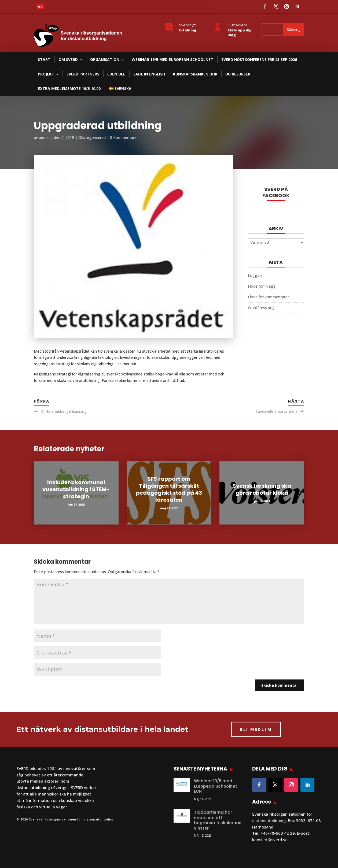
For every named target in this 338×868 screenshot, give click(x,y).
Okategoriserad (92, 137)
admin (44, 137)
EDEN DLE (116, 74)
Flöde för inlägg (262, 286)
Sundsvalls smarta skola (277, 411)
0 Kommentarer (124, 137)
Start (44, 59)
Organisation (105, 59)
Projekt (46, 74)
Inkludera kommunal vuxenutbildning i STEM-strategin (76, 489)
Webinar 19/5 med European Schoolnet (172, 59)
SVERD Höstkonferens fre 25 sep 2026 (259, 59)
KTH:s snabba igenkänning (64, 411)
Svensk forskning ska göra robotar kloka (262, 489)
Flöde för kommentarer (268, 297)
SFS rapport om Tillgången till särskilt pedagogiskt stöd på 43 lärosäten (169, 489)
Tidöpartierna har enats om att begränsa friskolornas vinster (218, 820)
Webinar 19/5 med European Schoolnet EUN (216, 786)
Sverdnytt (187, 25)
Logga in (256, 275)
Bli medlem (237, 25)
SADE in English (149, 74)
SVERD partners (83, 74)
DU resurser (238, 74)
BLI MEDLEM (256, 729)
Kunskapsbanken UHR (195, 74)
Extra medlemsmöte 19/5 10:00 (69, 88)
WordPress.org (261, 308)
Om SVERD (68, 59)
